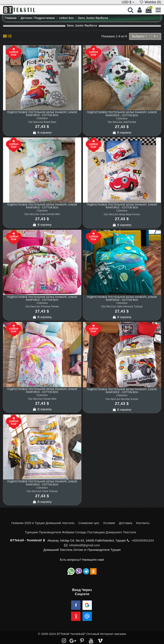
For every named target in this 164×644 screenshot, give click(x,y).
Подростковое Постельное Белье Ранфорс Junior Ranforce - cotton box (42, 114)
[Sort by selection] (140, 36)
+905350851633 (143, 540)
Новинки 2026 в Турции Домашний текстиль (43, 523)
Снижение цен (89, 523)
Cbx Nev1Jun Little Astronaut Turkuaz (122, 307)
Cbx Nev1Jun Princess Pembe (42, 307)
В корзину (42, 132)
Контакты (143, 523)
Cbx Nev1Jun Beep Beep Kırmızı (122, 214)
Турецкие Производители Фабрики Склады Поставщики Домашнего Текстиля (81, 532)
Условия (109, 523)
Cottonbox (42, 118)
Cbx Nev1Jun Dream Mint (42, 399)
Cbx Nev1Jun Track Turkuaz (42, 491)
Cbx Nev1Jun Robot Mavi (42, 122)
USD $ (128, 2)
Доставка (125, 523)
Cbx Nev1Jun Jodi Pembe (122, 122)
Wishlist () (150, 2)
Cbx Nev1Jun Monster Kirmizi (122, 399)
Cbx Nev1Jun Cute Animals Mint (42, 214)
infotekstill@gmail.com (84, 545)
